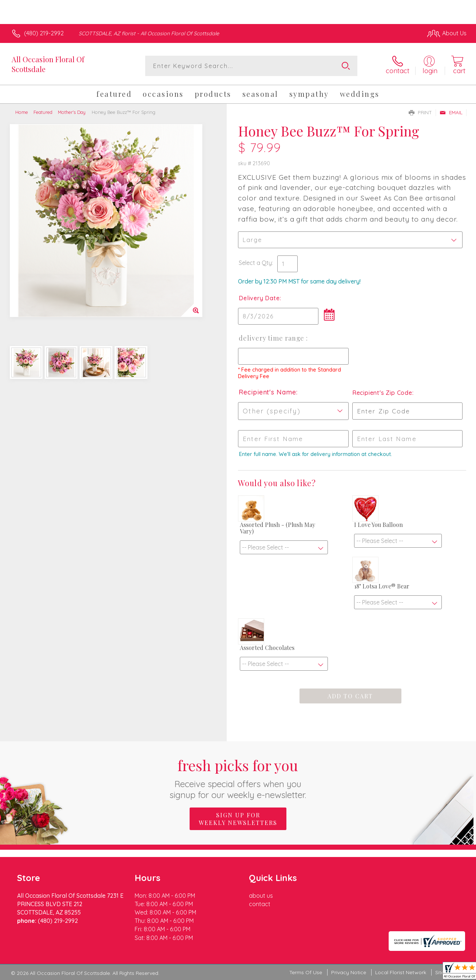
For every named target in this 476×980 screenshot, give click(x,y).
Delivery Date (259, 298)
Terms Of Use (306, 972)
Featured (43, 112)
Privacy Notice (349, 972)
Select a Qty (255, 263)
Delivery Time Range (272, 338)
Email (451, 112)
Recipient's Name (267, 392)
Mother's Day (72, 112)
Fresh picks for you (238, 778)
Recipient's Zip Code (382, 393)
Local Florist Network (401, 972)
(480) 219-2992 (44, 33)
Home (22, 112)
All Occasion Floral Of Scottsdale (48, 64)
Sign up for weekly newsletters (238, 819)
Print (420, 112)
